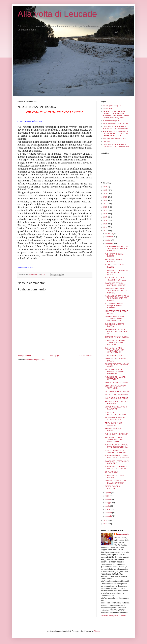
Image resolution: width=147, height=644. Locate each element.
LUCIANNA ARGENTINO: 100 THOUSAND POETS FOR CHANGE (117, 249)
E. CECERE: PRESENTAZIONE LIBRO (116, 413)
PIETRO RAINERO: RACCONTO (113, 487)
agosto (108, 493)
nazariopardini (123, 534)
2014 (106, 227)
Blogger (97, 631)
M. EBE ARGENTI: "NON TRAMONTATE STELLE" (116, 279)
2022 (106, 200)
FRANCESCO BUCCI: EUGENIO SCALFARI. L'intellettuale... (115, 372)
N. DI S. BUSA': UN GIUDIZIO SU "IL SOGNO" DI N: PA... (117, 446)
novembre (110, 237)
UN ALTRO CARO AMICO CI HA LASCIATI (116, 408)
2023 (106, 197)
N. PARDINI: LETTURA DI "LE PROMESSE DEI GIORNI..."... (117, 272)
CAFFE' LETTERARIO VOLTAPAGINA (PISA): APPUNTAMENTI (115, 350)
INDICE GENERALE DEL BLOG (115, 124)
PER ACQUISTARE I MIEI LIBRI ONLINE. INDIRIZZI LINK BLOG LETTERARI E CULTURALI (115, 134)
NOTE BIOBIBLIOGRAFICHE (114, 138)
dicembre (109, 234)
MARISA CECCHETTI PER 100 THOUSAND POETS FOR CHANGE (117, 298)
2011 (106, 524)
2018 (106, 214)
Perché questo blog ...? (112, 106)
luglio (108, 496)
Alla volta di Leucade (57, 14)
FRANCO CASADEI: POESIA (116, 395)
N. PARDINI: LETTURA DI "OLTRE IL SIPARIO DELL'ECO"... (115, 343)
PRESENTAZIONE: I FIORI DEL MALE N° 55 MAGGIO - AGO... (117, 332)
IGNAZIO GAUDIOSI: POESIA (117, 383)
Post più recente (24, 356)
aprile (108, 506)
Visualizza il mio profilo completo (113, 616)
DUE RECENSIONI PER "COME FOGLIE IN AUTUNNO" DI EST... (114, 319)
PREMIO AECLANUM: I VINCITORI (114, 424)
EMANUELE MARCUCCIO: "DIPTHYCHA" (116, 387)
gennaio (109, 516)
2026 (106, 187)
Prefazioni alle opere (111, 120)
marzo (108, 509)
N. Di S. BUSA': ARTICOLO (116, 355)
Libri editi (106, 141)
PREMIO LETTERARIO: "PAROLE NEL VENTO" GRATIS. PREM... (115, 439)
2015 (106, 224)
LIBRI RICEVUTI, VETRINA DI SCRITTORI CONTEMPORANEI (115, 127)
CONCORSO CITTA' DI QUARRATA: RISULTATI (115, 284)
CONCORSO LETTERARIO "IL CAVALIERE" (117, 462)
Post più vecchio (85, 356)
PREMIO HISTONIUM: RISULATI (114, 260)
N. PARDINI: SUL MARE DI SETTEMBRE (116, 378)
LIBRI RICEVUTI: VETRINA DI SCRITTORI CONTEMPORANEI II (116, 145)
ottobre (108, 240)
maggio (109, 503)
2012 (106, 520)
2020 (106, 207)
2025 (106, 190)
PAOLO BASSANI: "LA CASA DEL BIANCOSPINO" (116, 482)
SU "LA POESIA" (112, 472)
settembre (110, 244)
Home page (55, 356)
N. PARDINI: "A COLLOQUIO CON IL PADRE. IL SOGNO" (117, 457)
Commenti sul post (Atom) (35, 360)
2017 (106, 217)
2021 (106, 204)
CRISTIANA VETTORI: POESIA (117, 391)
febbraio (109, 513)
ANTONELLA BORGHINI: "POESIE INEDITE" (115, 419)
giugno (108, 499)
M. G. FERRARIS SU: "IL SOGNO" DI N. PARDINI (116, 451)
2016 (106, 220)
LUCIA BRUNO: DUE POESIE (117, 398)
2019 (106, 210)
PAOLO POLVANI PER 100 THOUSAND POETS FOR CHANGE (116, 291)
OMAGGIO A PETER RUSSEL (117, 337)
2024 (106, 194)
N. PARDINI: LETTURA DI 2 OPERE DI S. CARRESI (116, 468)
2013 (106, 231)
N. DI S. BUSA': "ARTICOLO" (116, 434)
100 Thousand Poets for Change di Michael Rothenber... (114, 306)
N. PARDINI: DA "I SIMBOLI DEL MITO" (116, 476)
